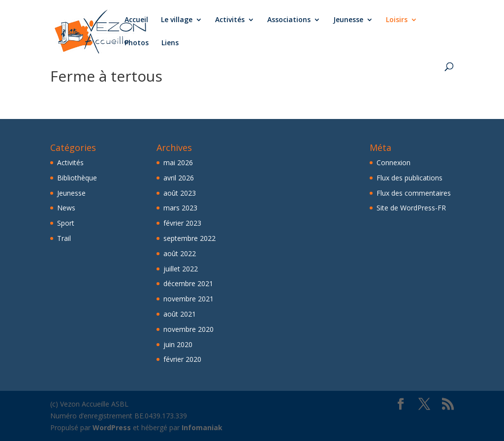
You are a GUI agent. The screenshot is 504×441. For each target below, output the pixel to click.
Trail (64, 238)
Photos (137, 43)
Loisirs (397, 20)
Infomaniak (202, 427)
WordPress (112, 427)
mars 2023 (180, 208)
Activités (230, 20)
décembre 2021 (188, 283)
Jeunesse (348, 20)
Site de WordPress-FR (411, 208)
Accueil (136, 20)
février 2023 (182, 223)
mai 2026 (178, 162)
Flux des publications (409, 178)
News (66, 208)
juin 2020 (178, 344)
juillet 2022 (181, 269)
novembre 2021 (189, 299)
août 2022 (180, 253)
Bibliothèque (77, 178)
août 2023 (180, 193)
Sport (66, 223)
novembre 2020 (189, 329)
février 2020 (182, 359)
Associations (289, 20)
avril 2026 (179, 178)
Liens (170, 43)
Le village (177, 20)
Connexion (394, 162)
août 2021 (180, 314)
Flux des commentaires (414, 193)
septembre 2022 (189, 238)
